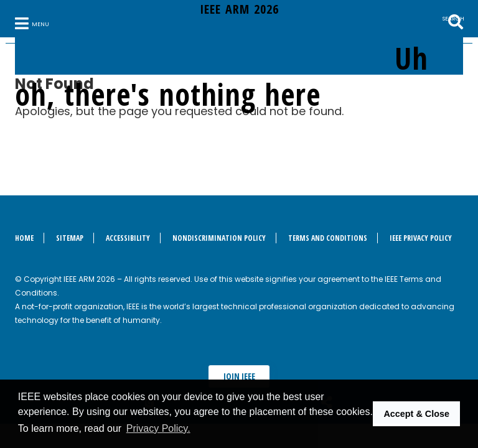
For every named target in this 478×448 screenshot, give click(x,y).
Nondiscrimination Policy (219, 238)
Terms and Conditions (328, 238)
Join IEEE (239, 376)
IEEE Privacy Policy (421, 238)
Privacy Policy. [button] (158, 428)
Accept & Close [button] (416, 414)
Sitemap (70, 238)
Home (24, 238)
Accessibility (128, 238)
